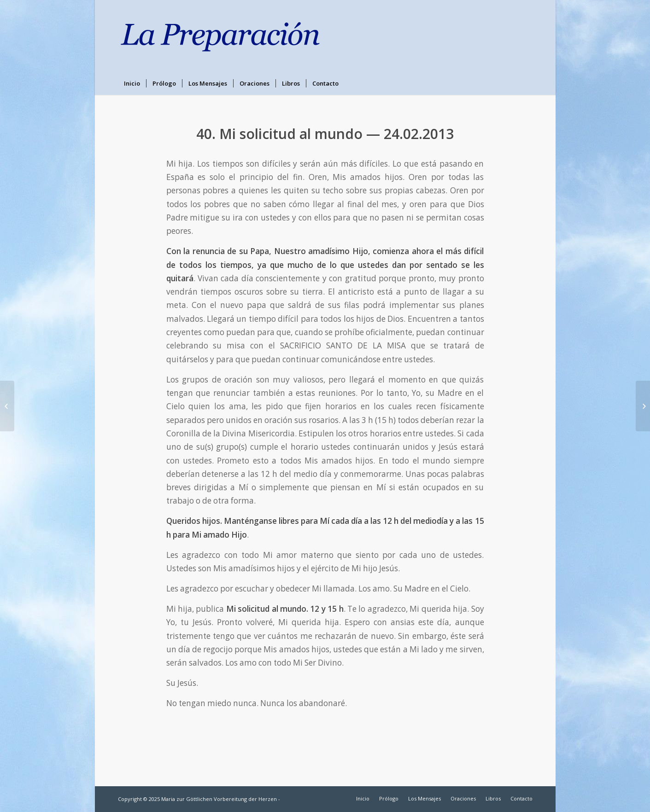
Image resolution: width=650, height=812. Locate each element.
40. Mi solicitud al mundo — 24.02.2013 (325, 134)
